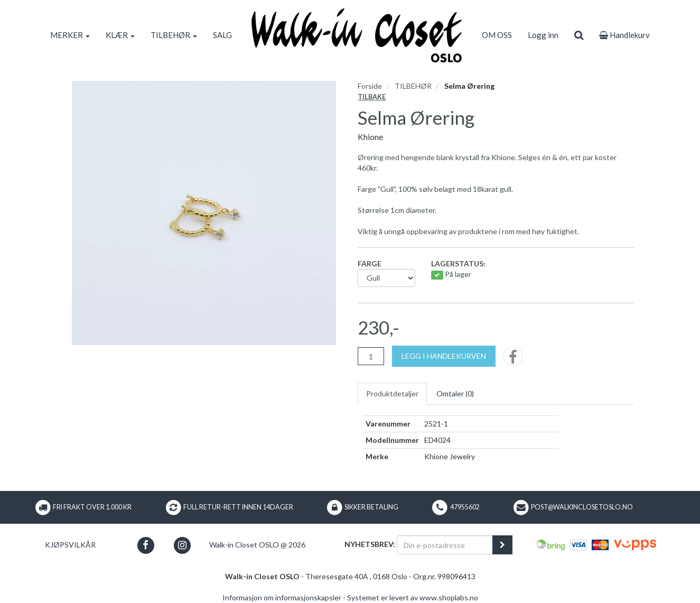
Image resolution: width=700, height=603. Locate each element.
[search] (579, 35)
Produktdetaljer (392, 393)
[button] (146, 545)
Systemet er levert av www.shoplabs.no (413, 597)
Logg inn (543, 35)
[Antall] (371, 356)
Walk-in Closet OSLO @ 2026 (257, 545)
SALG (222, 35)
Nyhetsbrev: (370, 544)
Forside (370, 86)
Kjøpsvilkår (70, 545)
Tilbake (372, 97)
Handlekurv (624, 35)
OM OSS (497, 35)
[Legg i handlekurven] (444, 356)
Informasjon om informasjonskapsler (282, 597)
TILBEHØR (174, 35)
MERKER (70, 35)
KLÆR (120, 35)
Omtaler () (455, 393)
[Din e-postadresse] (445, 545)
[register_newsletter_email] (502, 545)
